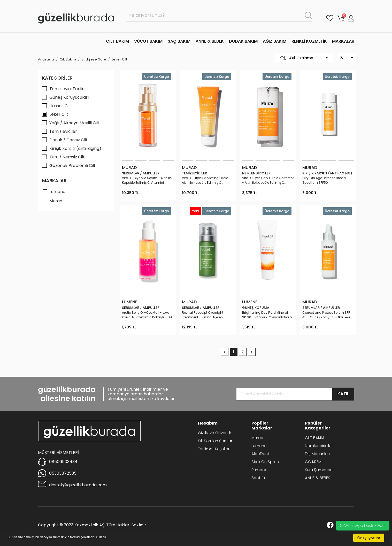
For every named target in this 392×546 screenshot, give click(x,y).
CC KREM (313, 462)
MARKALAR (343, 41)
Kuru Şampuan (319, 470)
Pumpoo (259, 470)
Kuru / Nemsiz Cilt (67, 157)
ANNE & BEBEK (210, 41)
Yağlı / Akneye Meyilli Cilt (74, 123)
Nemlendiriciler (319, 446)
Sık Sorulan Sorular (215, 441)
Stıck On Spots (265, 462)
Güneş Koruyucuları (69, 97)
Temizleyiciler (63, 131)
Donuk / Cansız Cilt (68, 140)
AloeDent (260, 454)
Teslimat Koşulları (214, 449)
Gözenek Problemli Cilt (72, 166)
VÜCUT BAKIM (148, 41)
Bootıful (259, 478)
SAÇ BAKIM (179, 41)
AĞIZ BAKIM (275, 41)
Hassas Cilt (60, 106)
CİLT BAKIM (117, 41)
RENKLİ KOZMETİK (309, 41)
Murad (56, 201)
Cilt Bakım (68, 59)
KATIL (343, 394)
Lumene (57, 192)
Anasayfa (46, 59)
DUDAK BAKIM (243, 41)
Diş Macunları (317, 454)
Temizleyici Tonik (66, 89)
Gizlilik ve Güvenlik (214, 433)
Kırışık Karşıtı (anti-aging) (75, 148)
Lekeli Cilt (120, 59)
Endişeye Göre (94, 59)
